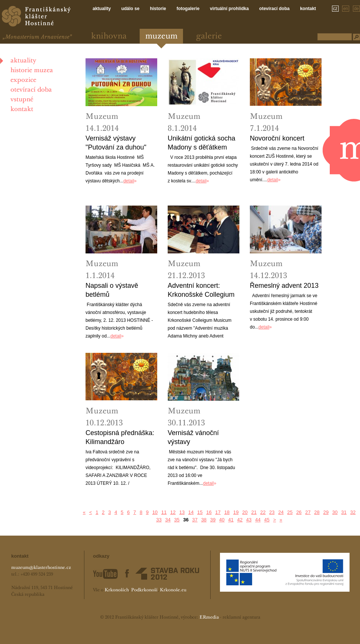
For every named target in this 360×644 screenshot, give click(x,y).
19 (236, 512)
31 (344, 512)
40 (222, 520)
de (356, 9)
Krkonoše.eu (173, 590)
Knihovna (109, 36)
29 (326, 512)
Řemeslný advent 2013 (284, 286)
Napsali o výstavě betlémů (112, 290)
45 (267, 520)
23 (272, 512)
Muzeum (161, 36)
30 (335, 512)
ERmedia (209, 617)
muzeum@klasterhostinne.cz (41, 568)
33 (159, 520)
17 (218, 512)
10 (155, 512)
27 (308, 512)
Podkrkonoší (144, 590)
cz (335, 9)
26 (299, 512)
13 (182, 512)
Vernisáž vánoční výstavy (193, 437)
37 (195, 520)
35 (177, 520)
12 (173, 512)
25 (290, 512)
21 (254, 512)
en (346, 9)
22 (263, 512)
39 (213, 520)
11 (164, 512)
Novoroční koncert (277, 138)
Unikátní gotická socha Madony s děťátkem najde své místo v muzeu (201, 143)
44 (258, 520)
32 (353, 512)
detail (129, 181)
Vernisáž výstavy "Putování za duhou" (116, 143)
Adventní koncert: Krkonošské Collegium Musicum (201, 290)
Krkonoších (117, 590)
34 (168, 520)
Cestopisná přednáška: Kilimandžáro (120, 437)
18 (227, 512)
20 (245, 512)
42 (240, 520)
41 (231, 520)
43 (249, 520)
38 (204, 520)
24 (281, 512)
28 (317, 512)
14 (191, 512)
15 (200, 512)
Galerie (209, 36)
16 (209, 512)
